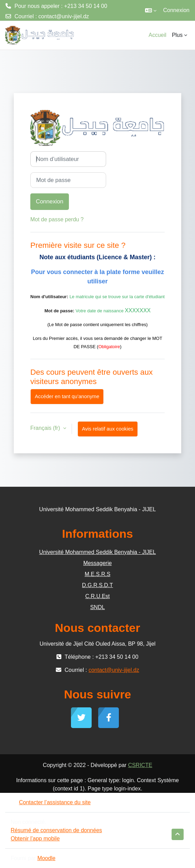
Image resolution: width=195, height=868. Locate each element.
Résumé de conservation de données (56, 830)
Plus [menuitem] (177, 35)
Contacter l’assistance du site (51, 802)
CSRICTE (140, 765)
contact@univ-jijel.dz (64, 16)
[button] (151, 10)
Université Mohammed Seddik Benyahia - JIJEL (98, 552)
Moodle (46, 858)
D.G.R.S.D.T (97, 585)
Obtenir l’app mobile (35, 839)
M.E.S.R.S (98, 574)
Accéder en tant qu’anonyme (67, 396)
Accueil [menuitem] (157, 35)
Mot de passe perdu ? (57, 219)
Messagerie (98, 563)
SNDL (98, 607)
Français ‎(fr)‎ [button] (46, 428)
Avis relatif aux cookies (108, 429)
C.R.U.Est (97, 596)
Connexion (177, 10)
